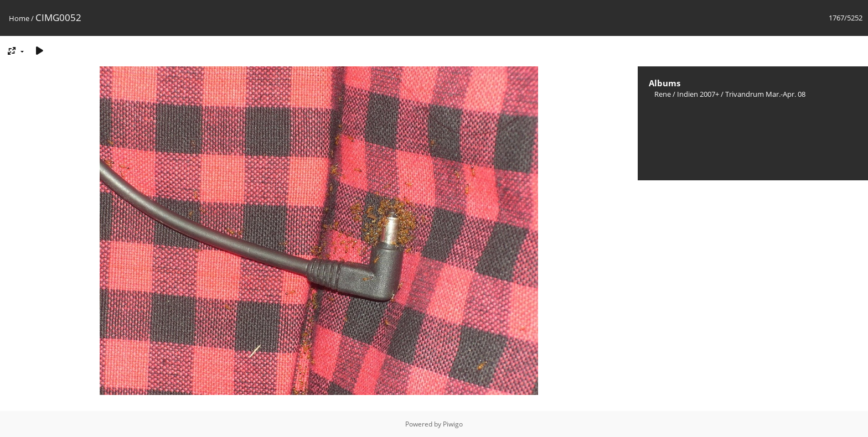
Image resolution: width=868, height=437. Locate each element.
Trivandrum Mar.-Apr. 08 (765, 94)
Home (19, 18)
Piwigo (453, 424)
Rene (663, 94)
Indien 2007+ (698, 94)
